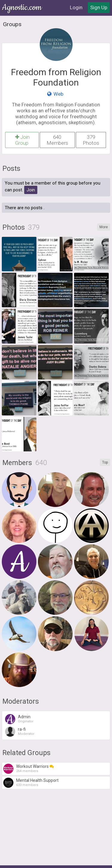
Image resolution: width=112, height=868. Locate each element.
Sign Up (99, 7)
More (104, 227)
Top (105, 462)
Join (31, 190)
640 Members (57, 140)
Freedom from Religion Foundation (56, 77)
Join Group (22, 140)
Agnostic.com (22, 8)
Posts (11, 169)
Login (76, 7)
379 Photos (91, 140)
